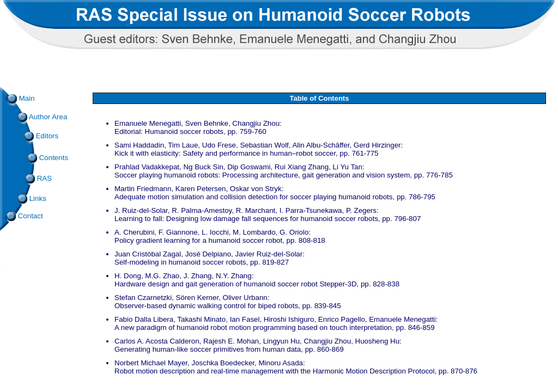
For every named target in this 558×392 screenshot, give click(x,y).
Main (21, 98)
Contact (25, 216)
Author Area (43, 117)
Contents (48, 158)
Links (32, 198)
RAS (39, 178)
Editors (47, 136)
